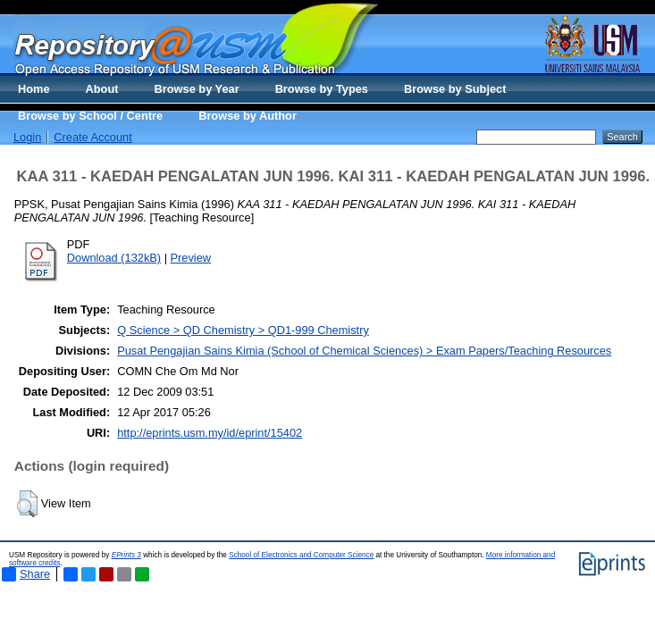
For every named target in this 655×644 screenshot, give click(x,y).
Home (34, 89)
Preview (191, 258)
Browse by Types (322, 89)
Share (26, 574)
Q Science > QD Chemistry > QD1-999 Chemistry (243, 330)
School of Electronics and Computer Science (301, 555)
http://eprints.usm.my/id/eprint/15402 (210, 433)
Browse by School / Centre (90, 116)
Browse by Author (248, 116)
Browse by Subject (455, 89)
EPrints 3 (126, 555)
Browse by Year (197, 89)
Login (27, 137)
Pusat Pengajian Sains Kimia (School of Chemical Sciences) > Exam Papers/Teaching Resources (364, 351)
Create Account (93, 137)
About (102, 89)
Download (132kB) (114, 258)
